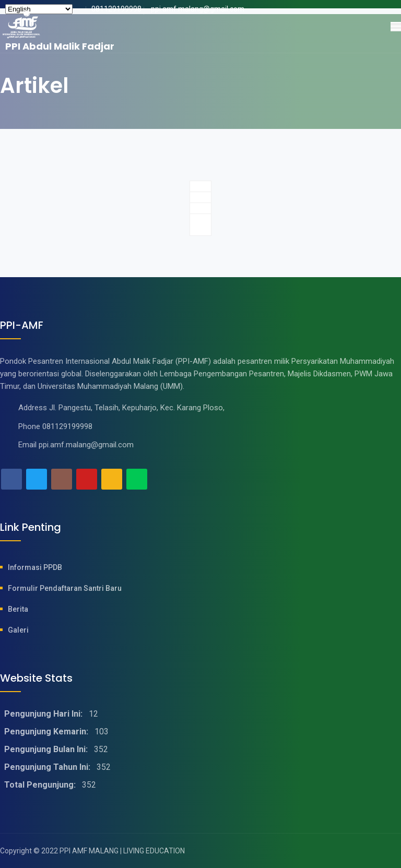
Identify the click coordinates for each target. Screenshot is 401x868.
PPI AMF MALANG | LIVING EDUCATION (122, 851)
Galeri (18, 630)
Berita (18, 609)
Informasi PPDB (35, 567)
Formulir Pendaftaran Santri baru (65, 588)
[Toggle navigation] (396, 27)
